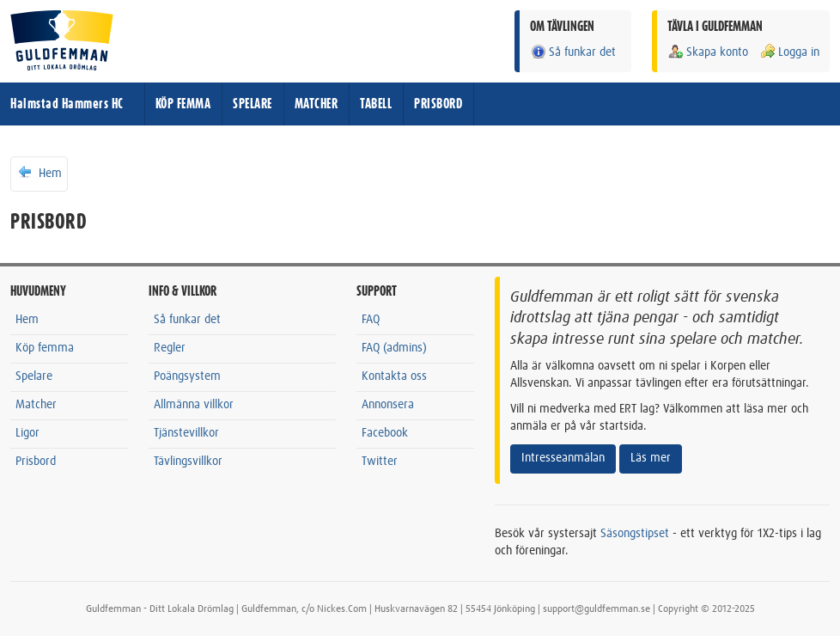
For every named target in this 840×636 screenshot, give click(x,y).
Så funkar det (573, 52)
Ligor (27, 433)
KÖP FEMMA (183, 104)
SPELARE (253, 104)
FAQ (371, 320)
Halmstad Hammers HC (67, 104)
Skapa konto (708, 52)
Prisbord (36, 462)
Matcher (36, 405)
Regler (170, 348)
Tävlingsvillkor (188, 462)
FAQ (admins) (394, 348)
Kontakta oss (394, 376)
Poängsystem (187, 376)
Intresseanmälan (563, 458)
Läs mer (651, 458)
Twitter (380, 462)
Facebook (385, 433)
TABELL (376, 104)
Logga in (789, 52)
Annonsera (388, 405)
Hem (39, 173)
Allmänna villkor (194, 405)
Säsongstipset (635, 534)
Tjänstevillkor (186, 433)
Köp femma (45, 348)
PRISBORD (438, 104)
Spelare (34, 376)
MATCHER (317, 104)
